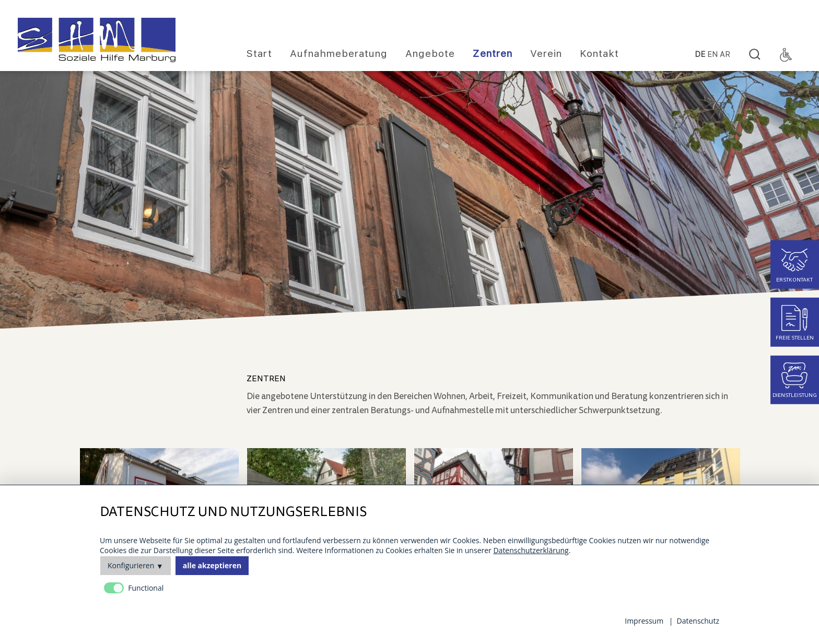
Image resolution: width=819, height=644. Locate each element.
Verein (546, 54)
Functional (146, 588)
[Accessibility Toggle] (786, 55)
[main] (493, 395)
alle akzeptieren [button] (212, 565)
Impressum (644, 621)
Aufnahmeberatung (339, 54)
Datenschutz (698, 621)
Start (259, 54)
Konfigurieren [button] (131, 565)
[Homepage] (97, 40)
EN (712, 55)
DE (700, 55)
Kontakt (599, 54)
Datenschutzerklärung (531, 550)
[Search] (755, 55)
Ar (725, 55)
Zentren (493, 54)
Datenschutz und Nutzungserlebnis (233, 512)
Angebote (430, 54)
